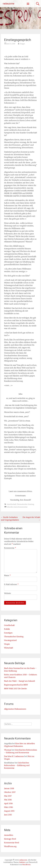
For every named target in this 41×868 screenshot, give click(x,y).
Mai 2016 (8, 800)
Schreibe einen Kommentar (17, 507)
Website (8, 593)
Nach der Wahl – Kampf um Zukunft (20, 681)
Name (7, 575)
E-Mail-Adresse (11, 584)
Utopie (7, 644)
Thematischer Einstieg (26, 504)
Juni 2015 (8, 815)
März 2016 (9, 807)
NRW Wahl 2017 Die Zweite (15, 689)
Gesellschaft (12, 504)
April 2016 (8, 803)
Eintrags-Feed (10, 839)
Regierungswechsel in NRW (16, 685)
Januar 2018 (9, 788)
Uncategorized (10, 640)
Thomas (8, 750)
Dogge (22, 44)
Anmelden (9, 835)
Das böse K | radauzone (14, 756)
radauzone (9, 4)
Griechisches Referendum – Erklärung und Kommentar (17, 765)
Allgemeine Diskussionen (15, 709)
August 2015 (9, 811)
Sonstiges (8, 633)
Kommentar (10, 548)
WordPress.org (10, 846)
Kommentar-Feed (12, 843)
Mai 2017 (8, 796)
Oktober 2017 (10, 792)
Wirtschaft (9, 648)
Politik (7, 629)
